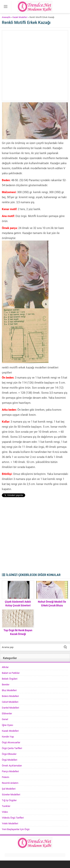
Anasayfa (6, 17)
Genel (5, 719)
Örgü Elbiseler (9, 754)
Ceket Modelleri (10, 702)
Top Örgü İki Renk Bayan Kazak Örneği (18, 632)
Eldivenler (7, 713)
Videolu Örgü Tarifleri (13, 818)
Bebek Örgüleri (10, 679)
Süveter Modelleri (11, 794)
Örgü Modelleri (10, 760)
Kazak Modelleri (20, 17)
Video (5, 812)
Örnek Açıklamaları (12, 765)
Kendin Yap (8, 737)
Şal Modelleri (9, 789)
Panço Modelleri (10, 771)
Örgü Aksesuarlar (11, 742)
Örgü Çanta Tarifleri (12, 748)
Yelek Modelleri (10, 823)
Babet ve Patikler (11, 673)
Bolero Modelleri (10, 696)
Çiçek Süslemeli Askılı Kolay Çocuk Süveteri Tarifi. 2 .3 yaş (18, 605)
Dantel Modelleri (10, 708)
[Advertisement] (35, 66)
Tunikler (6, 806)
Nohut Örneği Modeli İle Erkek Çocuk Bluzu (52, 603)
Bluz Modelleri (9, 690)
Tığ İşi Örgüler (9, 800)
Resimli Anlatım (10, 783)
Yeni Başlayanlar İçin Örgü (16, 829)
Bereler (6, 684)
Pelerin (6, 777)
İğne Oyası (7, 725)
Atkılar (5, 667)
